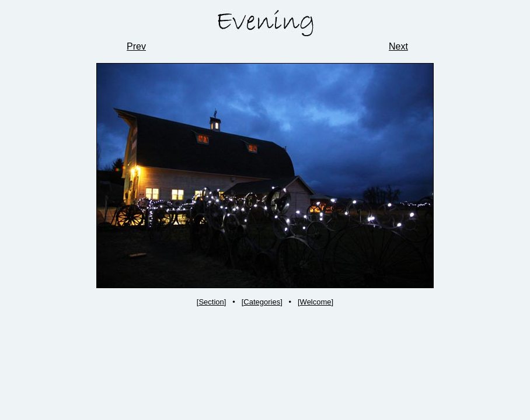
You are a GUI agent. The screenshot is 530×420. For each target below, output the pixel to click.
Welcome (316, 302)
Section (211, 302)
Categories (262, 302)
